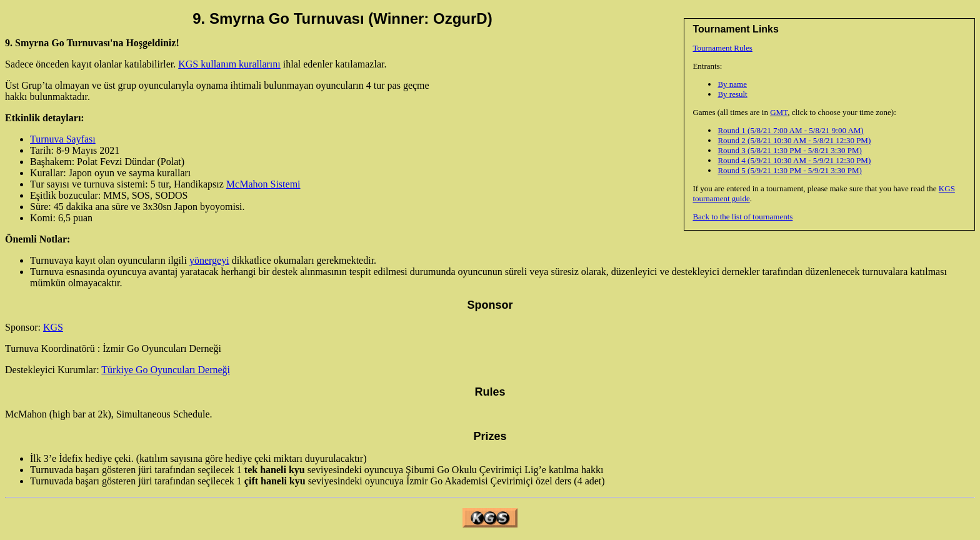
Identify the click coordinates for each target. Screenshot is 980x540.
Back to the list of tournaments (742, 217)
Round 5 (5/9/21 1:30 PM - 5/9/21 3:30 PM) (789, 170)
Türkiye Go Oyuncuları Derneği (166, 370)
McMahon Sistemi (263, 184)
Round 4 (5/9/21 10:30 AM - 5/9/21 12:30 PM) (794, 160)
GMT (779, 112)
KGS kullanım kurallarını (229, 64)
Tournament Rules (722, 48)
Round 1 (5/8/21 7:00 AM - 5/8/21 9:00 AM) (790, 130)
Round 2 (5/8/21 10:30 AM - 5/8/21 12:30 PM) (794, 140)
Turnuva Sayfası (63, 139)
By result (732, 94)
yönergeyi (209, 260)
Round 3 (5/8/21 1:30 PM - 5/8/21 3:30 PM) (789, 150)
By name (732, 84)
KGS (53, 327)
